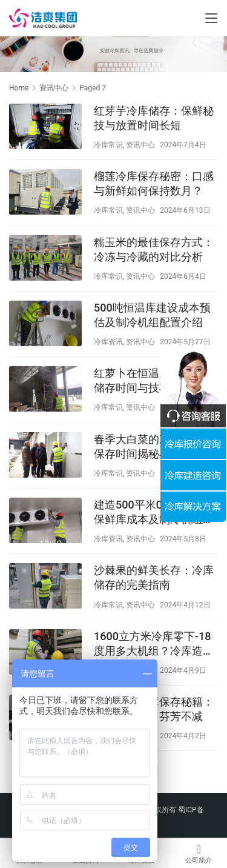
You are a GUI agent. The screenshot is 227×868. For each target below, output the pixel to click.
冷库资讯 (108, 342)
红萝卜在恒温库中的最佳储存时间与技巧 (154, 380)
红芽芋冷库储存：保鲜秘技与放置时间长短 (154, 118)
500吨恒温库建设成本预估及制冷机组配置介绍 (152, 315)
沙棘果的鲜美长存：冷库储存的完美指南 (154, 577)
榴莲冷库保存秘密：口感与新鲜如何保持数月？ (154, 183)
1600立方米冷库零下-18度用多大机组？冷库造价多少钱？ (154, 644)
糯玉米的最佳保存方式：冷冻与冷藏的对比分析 (154, 249)
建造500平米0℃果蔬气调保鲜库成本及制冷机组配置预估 (155, 512)
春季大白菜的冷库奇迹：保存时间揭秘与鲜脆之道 (154, 446)
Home (19, 88)
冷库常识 (108, 145)
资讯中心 (140, 145)
